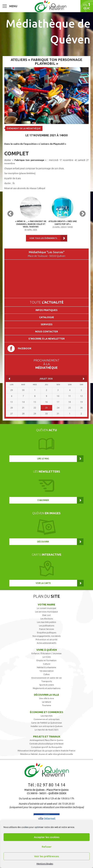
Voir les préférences (46, 856)
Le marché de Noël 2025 (46, 730)
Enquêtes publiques (47, 632)
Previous (10, 214)
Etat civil (46, 615)
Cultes (46, 674)
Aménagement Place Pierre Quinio (46, 740)
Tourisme (47, 705)
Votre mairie (46, 605)
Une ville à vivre (47, 698)
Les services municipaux (46, 612)
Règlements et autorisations (47, 688)
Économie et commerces (47, 712)
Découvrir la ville (46, 695)
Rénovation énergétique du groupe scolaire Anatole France (46, 751)
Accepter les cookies (47, 837)
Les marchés (47, 716)
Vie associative (47, 671)
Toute (47, 302)
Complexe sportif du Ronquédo (47, 747)
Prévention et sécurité (46, 639)
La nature (47, 702)
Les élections (47, 619)
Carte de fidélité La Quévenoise (46, 723)
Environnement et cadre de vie (47, 678)
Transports (47, 681)
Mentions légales (45, 864)
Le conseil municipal (46, 608)
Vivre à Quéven (47, 650)
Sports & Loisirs (47, 685)
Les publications (47, 626)
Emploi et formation (46, 660)
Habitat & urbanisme (46, 667)
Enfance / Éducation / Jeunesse (46, 653)
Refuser (47, 847)
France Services (46, 629)
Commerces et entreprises (46, 719)
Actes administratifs (46, 643)
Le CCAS (47, 657)
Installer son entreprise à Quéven (47, 726)
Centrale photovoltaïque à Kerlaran (46, 744)
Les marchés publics (46, 622)
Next (83, 214)
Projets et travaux (47, 737)
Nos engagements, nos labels (46, 636)
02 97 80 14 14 (51, 785)
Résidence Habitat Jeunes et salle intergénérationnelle (47, 754)
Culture (47, 664)
